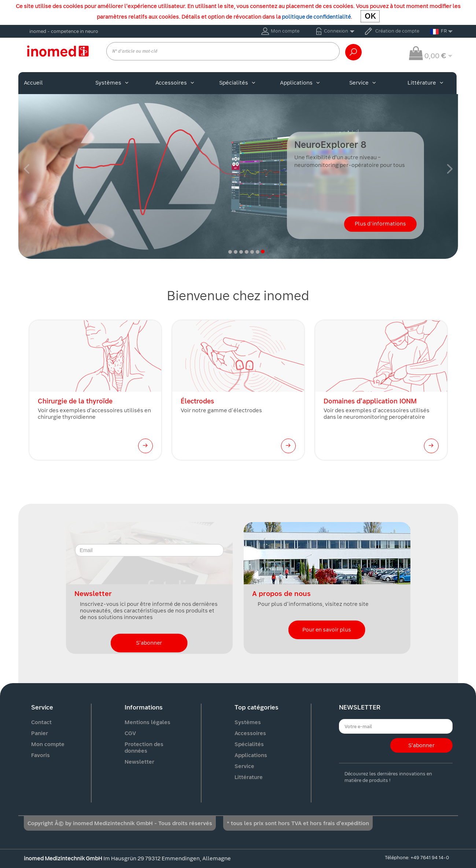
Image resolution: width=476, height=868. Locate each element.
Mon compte (285, 31)
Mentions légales (147, 722)
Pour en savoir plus (327, 630)
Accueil (33, 83)
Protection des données (144, 748)
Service (363, 83)
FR (439, 31)
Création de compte (397, 31)
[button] (27, 169)
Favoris (40, 755)
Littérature (425, 83)
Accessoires (175, 83)
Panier (40, 733)
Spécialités (237, 83)
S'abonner (149, 643)
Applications (300, 83)
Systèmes (112, 83)
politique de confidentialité (316, 17)
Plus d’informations (380, 224)
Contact (41, 722)
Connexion (336, 31)
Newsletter (139, 762)
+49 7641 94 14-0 (430, 858)
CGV (130, 733)
